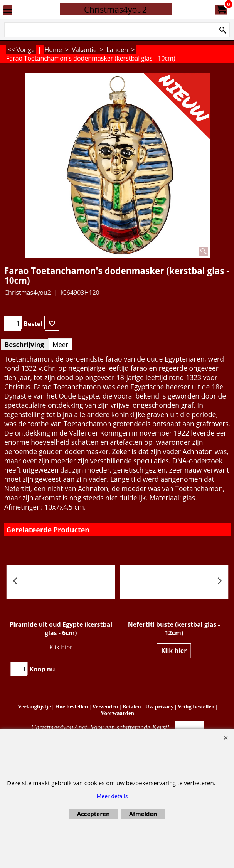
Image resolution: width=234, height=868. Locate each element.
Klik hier (61, 647)
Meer (60, 344)
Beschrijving (24, 344)
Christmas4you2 (115, 9)
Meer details (112, 796)
